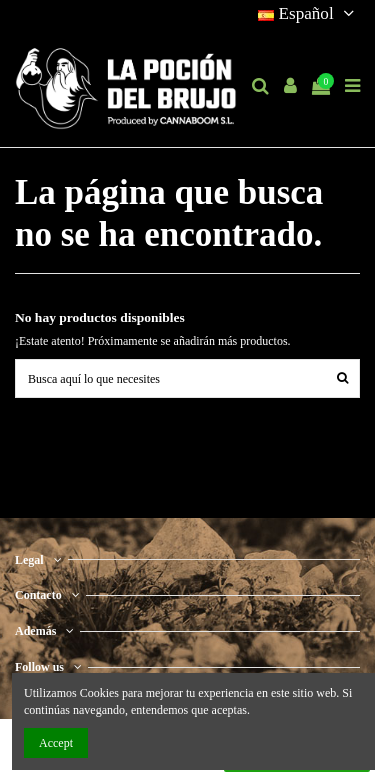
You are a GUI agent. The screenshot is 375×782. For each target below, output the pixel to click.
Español (309, 13)
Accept (56, 743)
